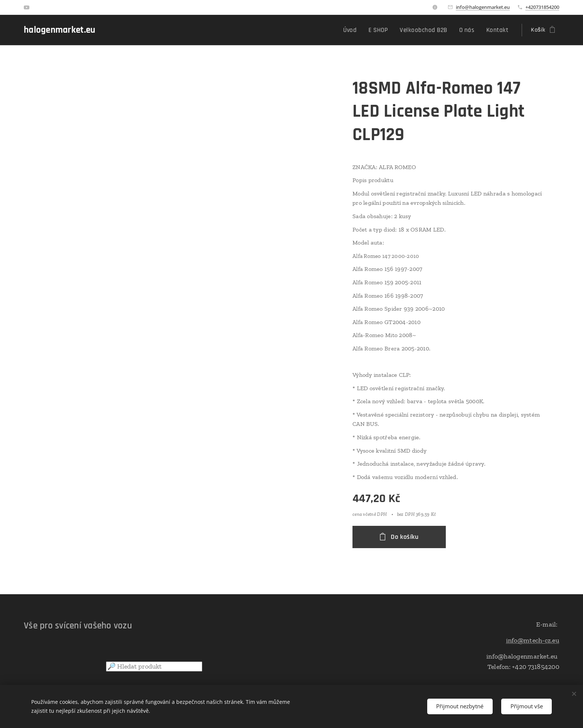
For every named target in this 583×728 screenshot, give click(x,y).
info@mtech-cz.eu (533, 640)
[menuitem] (359, 30)
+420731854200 (542, 7)
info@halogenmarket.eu (483, 7)
